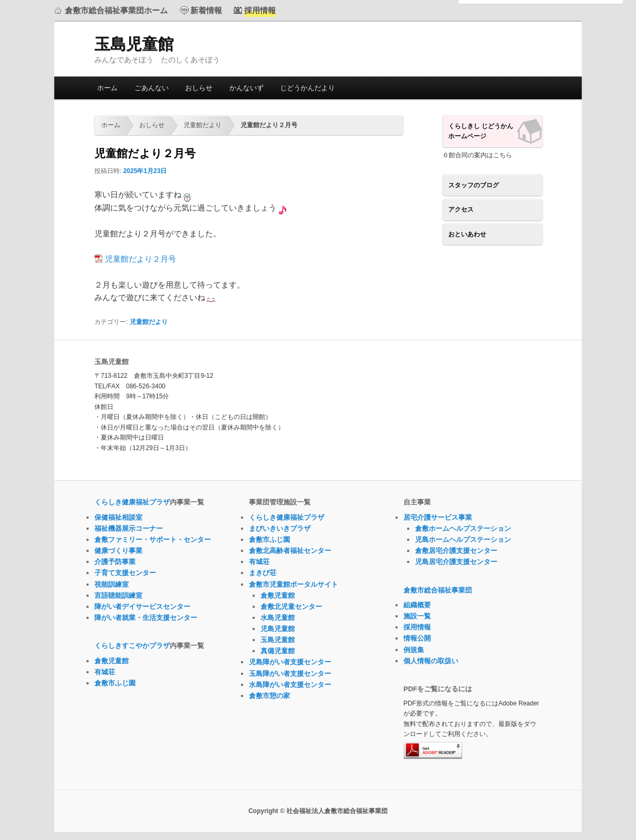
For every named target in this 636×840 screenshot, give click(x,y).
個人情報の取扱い (431, 661)
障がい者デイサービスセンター (142, 607)
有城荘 (105, 672)
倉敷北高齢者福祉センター (290, 551)
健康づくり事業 (118, 551)
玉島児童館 (134, 44)
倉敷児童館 (112, 661)
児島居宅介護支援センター (456, 562)
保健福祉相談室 (118, 517)
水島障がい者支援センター (290, 685)
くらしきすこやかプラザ (132, 646)
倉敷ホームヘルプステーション (463, 528)
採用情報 (417, 627)
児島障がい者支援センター (290, 662)
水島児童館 (278, 618)
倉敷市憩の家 (269, 696)
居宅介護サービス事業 (438, 517)
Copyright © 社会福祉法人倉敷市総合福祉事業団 (318, 811)
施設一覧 (417, 616)
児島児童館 (278, 629)
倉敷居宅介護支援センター (456, 551)
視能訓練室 (112, 584)
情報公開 (417, 638)
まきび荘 (263, 573)
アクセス (461, 209)
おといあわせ (467, 234)
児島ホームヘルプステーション (463, 540)
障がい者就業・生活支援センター (146, 618)
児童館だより (203, 125)
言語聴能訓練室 (118, 595)
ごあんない (152, 88)
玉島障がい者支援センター (290, 674)
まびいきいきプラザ (280, 528)
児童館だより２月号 (141, 259)
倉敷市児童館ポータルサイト (293, 584)
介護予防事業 (115, 562)
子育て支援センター (125, 573)
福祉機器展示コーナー (129, 528)
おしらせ (199, 88)
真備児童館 (278, 651)
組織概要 (417, 605)
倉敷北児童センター (291, 607)
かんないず (247, 88)
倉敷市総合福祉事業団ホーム (116, 10)
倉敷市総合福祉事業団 (438, 590)
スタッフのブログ (474, 185)
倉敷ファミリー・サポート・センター (153, 540)
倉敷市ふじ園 (115, 683)
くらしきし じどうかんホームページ (481, 131)
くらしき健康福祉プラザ (132, 502)
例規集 (414, 650)
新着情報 (206, 10)
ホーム (107, 88)
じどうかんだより (307, 88)
